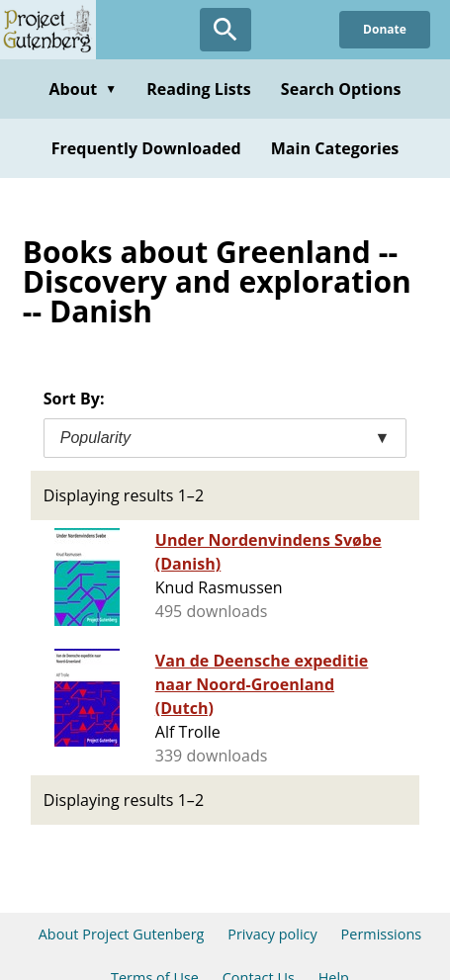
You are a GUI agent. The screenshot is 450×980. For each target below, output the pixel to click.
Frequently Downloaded (146, 148)
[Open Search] (225, 30)
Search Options (341, 89)
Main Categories (335, 148)
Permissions (382, 934)
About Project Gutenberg (122, 934)
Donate (385, 29)
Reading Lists (199, 89)
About (83, 89)
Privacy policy (272, 934)
